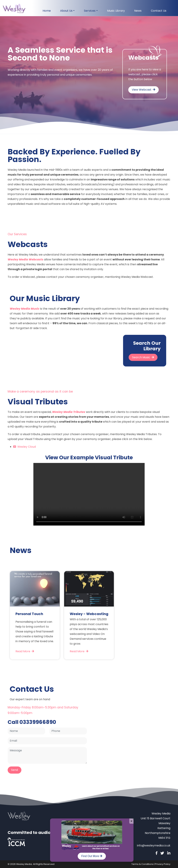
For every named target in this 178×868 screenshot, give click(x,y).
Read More (25, 651)
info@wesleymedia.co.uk (154, 845)
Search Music (143, 357)
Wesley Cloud (25, 447)
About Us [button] (66, 11)
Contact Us (159, 11)
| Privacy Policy (162, 864)
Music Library (116, 11)
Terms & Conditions (142, 864)
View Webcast (143, 90)
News (138, 11)
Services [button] (90, 11)
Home (47, 11)
